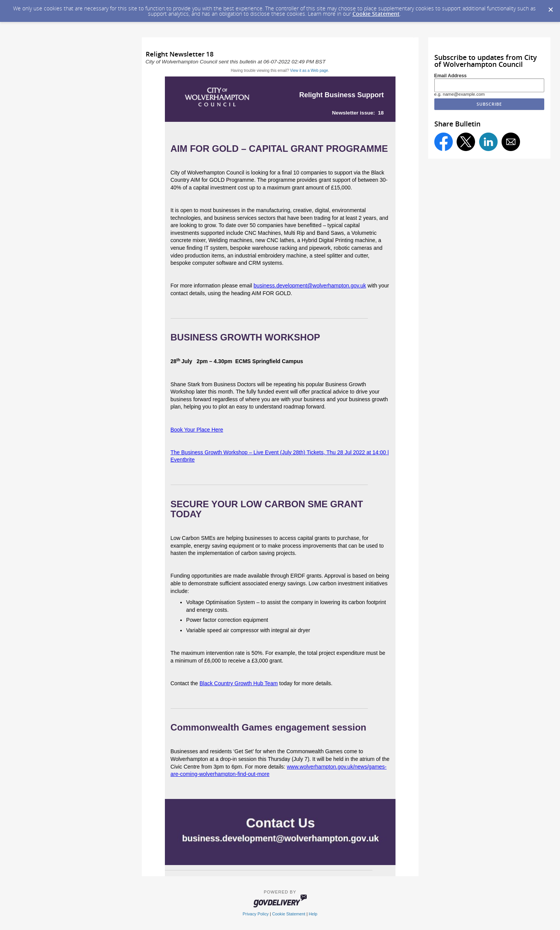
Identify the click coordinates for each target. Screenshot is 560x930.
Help (313, 914)
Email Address (451, 76)
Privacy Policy (256, 914)
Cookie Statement (376, 14)
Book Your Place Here (197, 430)
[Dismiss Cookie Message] (550, 7)
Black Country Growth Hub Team (239, 683)
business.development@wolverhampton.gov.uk (310, 286)
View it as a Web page (309, 71)
